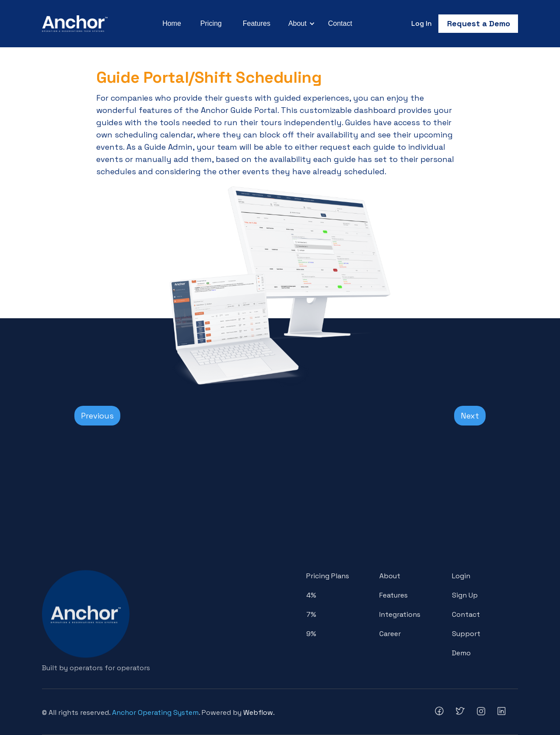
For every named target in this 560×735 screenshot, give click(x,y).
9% (311, 637)
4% (311, 599)
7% (311, 618)
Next (470, 416)
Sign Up (465, 599)
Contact (340, 23)
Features (257, 23)
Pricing (211, 23)
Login (461, 579)
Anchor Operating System (155, 712)
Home (172, 23)
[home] (75, 24)
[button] (300, 24)
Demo (461, 656)
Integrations (400, 618)
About (390, 579)
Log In (422, 23)
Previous (97, 416)
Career (390, 637)
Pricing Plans (328, 579)
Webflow (258, 712)
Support (466, 637)
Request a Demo (479, 23)
